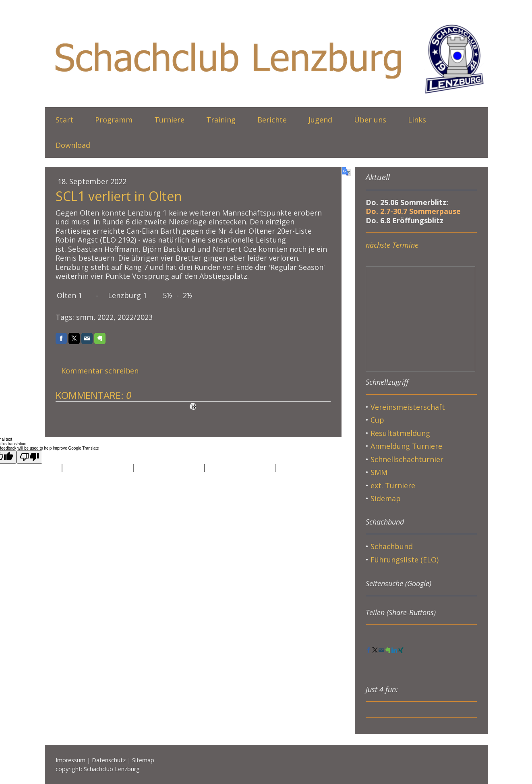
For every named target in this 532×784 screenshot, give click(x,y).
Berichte (272, 120)
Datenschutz (109, 760)
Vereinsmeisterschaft (408, 407)
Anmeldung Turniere (406, 446)
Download (73, 145)
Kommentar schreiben (100, 371)
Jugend (320, 120)
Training (221, 120)
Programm (114, 120)
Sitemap (143, 760)
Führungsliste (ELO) (405, 560)
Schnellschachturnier (407, 459)
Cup (377, 420)
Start (64, 120)
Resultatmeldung (400, 433)
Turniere (169, 120)
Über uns (370, 120)
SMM (380, 472)
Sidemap (386, 498)
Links (417, 120)
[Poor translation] (29, 457)
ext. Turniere (393, 485)
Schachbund (392, 546)
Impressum (70, 760)
